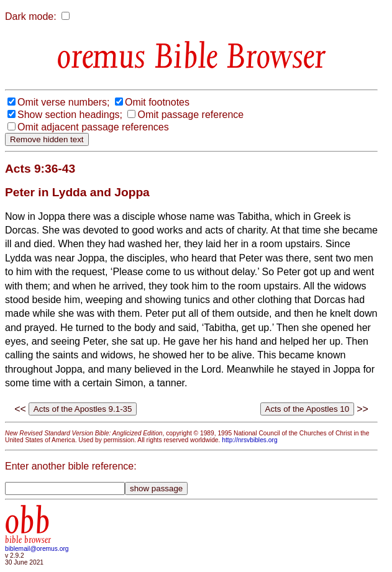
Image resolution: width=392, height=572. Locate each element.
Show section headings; (70, 115)
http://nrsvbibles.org (249, 440)
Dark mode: (31, 16)
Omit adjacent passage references (93, 127)
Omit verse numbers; (63, 102)
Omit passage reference (190, 115)
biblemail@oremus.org (37, 549)
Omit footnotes (157, 102)
